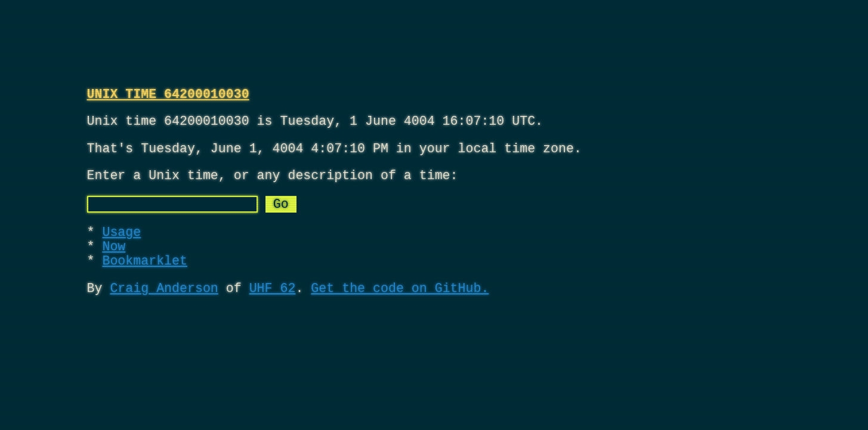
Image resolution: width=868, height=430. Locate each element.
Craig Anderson (164, 314)
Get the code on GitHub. (400, 314)
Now (114, 266)
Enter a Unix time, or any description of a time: (273, 186)
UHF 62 (273, 314)
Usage (121, 249)
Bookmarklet (145, 283)
